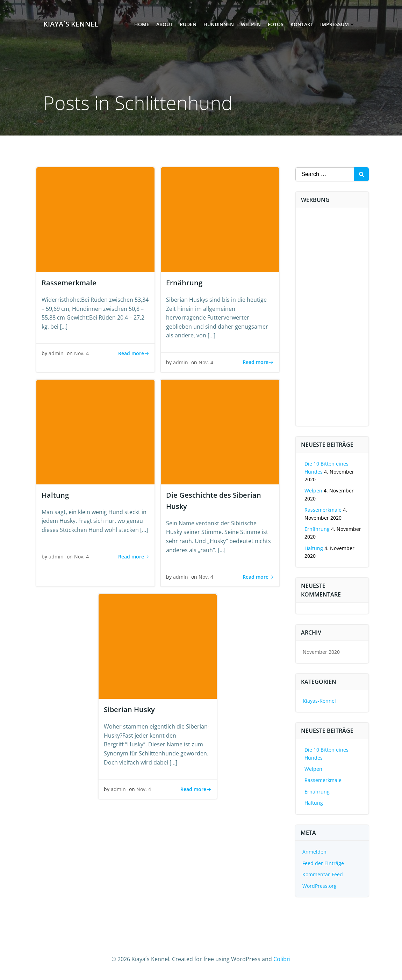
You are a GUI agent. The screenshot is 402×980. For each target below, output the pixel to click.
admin (56, 354)
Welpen (250, 25)
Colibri (282, 959)
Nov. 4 (81, 354)
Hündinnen (218, 25)
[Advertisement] (349, 319)
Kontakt (301, 25)
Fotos (275, 25)
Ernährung (317, 529)
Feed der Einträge (324, 863)
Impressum (337, 25)
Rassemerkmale (323, 510)
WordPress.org (320, 886)
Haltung (314, 548)
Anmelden (315, 852)
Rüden (188, 25)
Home (141, 25)
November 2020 (322, 652)
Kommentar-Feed (323, 874)
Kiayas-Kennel (320, 701)
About (164, 25)
